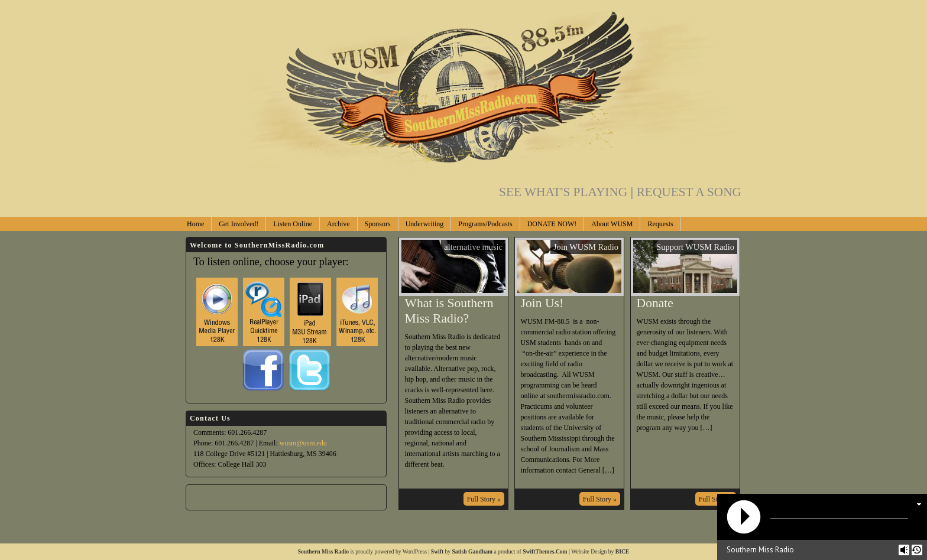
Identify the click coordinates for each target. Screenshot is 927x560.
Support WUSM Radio (695, 247)
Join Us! (542, 303)
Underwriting (425, 224)
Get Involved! (239, 224)
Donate (655, 303)
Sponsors (378, 224)
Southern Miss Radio (323, 551)
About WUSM (612, 224)
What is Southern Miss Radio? (449, 311)
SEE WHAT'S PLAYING (568, 192)
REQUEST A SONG (689, 192)
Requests (660, 224)
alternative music (473, 247)
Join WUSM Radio (586, 247)
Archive (338, 224)
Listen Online (293, 224)
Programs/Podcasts (485, 224)
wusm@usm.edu (303, 443)
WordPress (415, 551)
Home (195, 224)
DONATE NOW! (552, 224)
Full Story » (484, 499)
